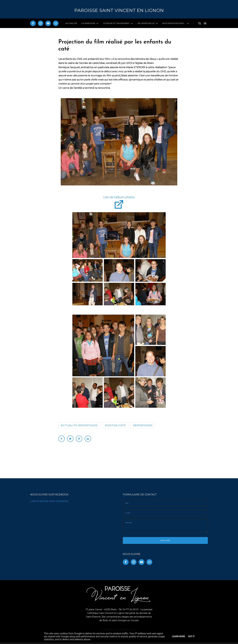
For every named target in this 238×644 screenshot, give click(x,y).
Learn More (178, 636)
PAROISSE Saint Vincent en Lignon (119, 10)
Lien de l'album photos (119, 197)
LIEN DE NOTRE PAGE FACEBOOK (49, 501)
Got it (191, 636)
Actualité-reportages (79, 425)
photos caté (115, 425)
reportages (143, 425)
